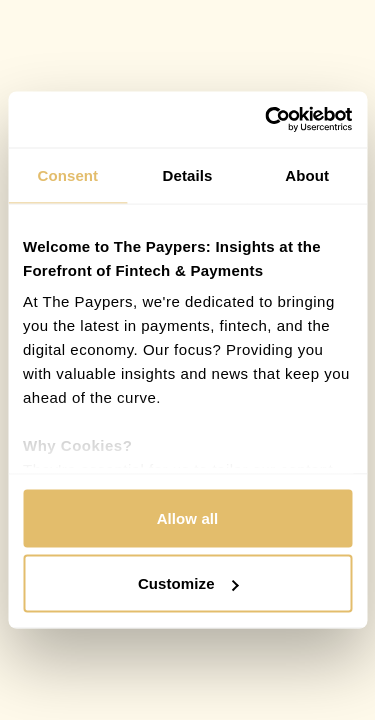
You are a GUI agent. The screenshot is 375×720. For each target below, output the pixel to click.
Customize (188, 583)
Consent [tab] (67, 174)
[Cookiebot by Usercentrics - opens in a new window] (267, 120)
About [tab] (307, 174)
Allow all (188, 517)
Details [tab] (188, 174)
